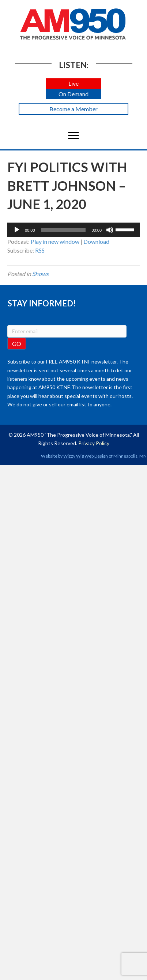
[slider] (63, 230)
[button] (73, 84)
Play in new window (55, 241)
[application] (73, 230)
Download (96, 241)
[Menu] (73, 136)
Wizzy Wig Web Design (86, 456)
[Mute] (110, 230)
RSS (40, 250)
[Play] (17, 230)
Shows (40, 274)
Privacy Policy (94, 443)
